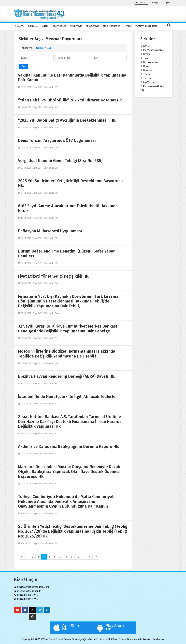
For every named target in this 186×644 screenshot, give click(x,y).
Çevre (145, 66)
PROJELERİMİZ (92, 26)
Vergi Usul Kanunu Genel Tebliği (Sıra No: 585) (60, 161)
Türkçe (155, 3)
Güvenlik (146, 70)
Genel (145, 46)
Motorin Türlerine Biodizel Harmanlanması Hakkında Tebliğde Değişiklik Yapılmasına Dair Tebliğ (67, 354)
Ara (24, 67)
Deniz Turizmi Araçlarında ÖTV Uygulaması (57, 140)
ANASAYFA (19, 26)
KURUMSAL (33, 26)
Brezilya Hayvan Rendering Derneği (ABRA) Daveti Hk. (67, 376)
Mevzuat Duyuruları (152, 50)
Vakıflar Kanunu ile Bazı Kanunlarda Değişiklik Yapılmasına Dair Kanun (72, 78)
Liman (145, 54)
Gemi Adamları (150, 62)
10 (78, 557)
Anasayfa (27, 48)
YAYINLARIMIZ (76, 26)
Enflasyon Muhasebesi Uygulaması (50, 231)
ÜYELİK (45, 26)
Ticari (145, 58)
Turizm (146, 78)
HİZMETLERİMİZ (59, 26)
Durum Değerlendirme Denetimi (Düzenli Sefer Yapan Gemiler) (67, 254)
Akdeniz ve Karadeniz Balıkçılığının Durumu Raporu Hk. (69, 446)
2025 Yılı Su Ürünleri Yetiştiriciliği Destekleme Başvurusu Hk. (70, 183)
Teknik (145, 74)
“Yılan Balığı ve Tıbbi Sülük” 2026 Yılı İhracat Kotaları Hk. (70, 100)
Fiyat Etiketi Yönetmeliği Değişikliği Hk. (54, 276)
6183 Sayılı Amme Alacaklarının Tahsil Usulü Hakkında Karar (68, 208)
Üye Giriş (141, 3)
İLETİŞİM (128, 26)
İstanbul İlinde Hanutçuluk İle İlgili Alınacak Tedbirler (68, 397)
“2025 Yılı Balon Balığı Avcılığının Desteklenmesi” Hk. (67, 120)
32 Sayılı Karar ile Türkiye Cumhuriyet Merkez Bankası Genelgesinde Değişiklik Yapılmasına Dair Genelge (68, 329)
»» (96, 557)
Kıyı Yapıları (148, 82)
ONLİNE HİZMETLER (111, 26)
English (167, 3)
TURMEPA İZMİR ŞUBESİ (146, 26)
